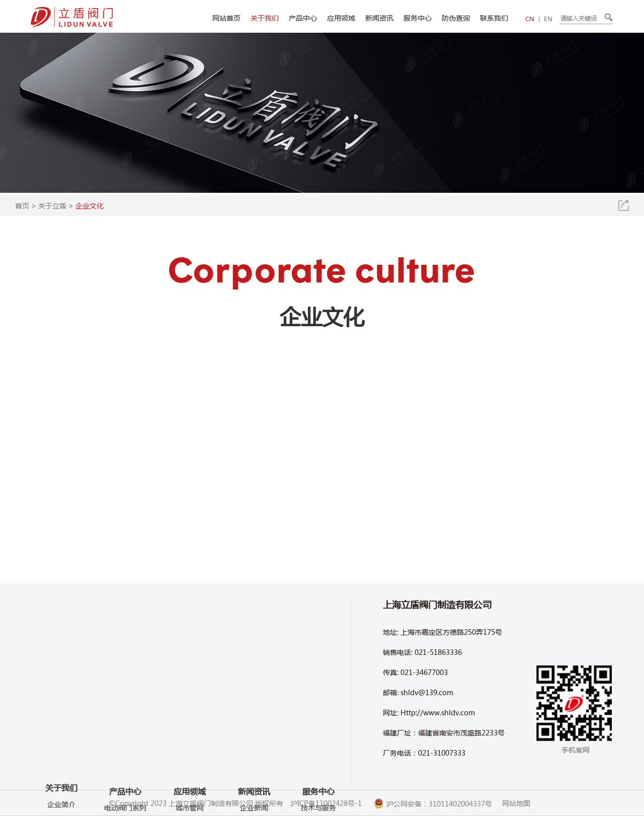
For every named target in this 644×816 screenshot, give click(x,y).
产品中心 (303, 18)
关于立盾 (52, 205)
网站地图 (516, 803)
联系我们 (494, 18)
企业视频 (61, 759)
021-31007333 (442, 753)
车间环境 (61, 728)
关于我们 (265, 18)
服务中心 (418, 18)
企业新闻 (254, 807)
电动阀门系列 (125, 790)
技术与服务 (318, 807)
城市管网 (190, 807)
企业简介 (61, 713)
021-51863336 (438, 652)
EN (548, 19)
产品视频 (61, 774)
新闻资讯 (379, 18)
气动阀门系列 (125, 805)
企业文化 (90, 205)
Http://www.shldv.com (438, 712)
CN (530, 19)
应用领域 (341, 18)
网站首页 (226, 18)
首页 (22, 205)
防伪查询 (456, 18)
